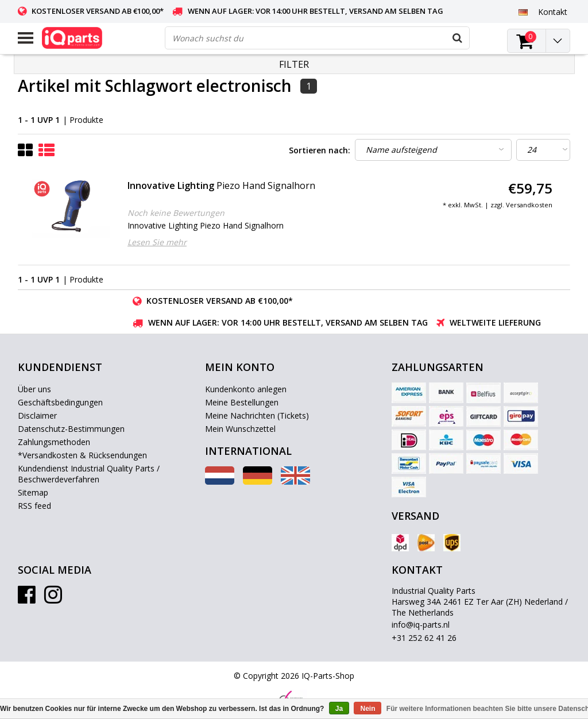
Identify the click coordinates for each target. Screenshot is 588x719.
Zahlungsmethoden (54, 442)
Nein (367, 709)
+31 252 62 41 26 (424, 638)
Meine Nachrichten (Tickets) (257, 415)
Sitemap (33, 492)
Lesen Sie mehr (157, 242)
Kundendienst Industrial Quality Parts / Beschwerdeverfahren (89, 474)
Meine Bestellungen (242, 402)
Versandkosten (529, 205)
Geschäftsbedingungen (60, 402)
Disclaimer (37, 415)
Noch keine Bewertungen (176, 213)
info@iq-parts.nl (421, 625)
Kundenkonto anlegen (246, 389)
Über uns (34, 389)
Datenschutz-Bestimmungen (71, 429)
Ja (339, 709)
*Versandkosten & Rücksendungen (82, 455)
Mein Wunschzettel (240, 429)
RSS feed (34, 506)
